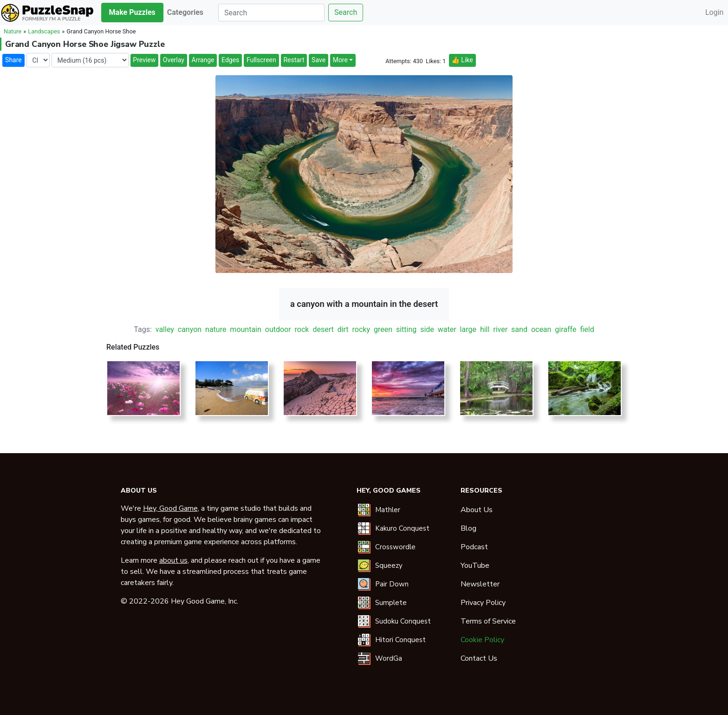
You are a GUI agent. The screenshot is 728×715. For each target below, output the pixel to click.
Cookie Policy (482, 640)
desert (323, 329)
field (587, 329)
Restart (294, 60)
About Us (477, 510)
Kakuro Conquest (402, 528)
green (383, 329)
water (447, 329)
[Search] (271, 13)
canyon (190, 329)
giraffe (565, 329)
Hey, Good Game (170, 508)
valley (165, 329)
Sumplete (391, 603)
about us (173, 560)
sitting (406, 329)
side (427, 329)
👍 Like (462, 60)
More (340, 60)
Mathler (388, 510)
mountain (245, 329)
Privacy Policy (483, 603)
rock (302, 329)
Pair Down (392, 584)
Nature (13, 31)
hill (485, 329)
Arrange (203, 60)
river (500, 329)
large (468, 329)
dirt (343, 329)
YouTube (475, 565)
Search (346, 12)
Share (13, 60)
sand (519, 329)
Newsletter (480, 584)
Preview (144, 60)
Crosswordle (395, 547)
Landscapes (44, 31)
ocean (541, 329)
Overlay (174, 60)
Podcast (474, 547)
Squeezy (389, 565)
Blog (468, 528)
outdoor (278, 329)
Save (318, 60)
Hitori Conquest (400, 640)
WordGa (389, 658)
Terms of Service (488, 621)
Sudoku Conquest (403, 621)
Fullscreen (261, 60)
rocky (361, 329)
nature (216, 329)
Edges (230, 60)
